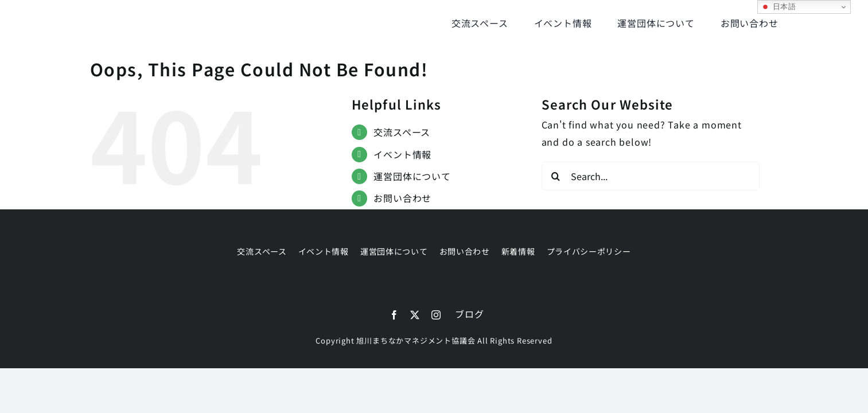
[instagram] (436, 315)
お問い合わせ (402, 198)
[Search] (556, 176)
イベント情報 (402, 154)
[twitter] (415, 315)
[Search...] (651, 176)
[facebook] (394, 315)
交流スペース (402, 132)
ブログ (469, 314)
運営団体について (412, 176)
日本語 (779, 7)
